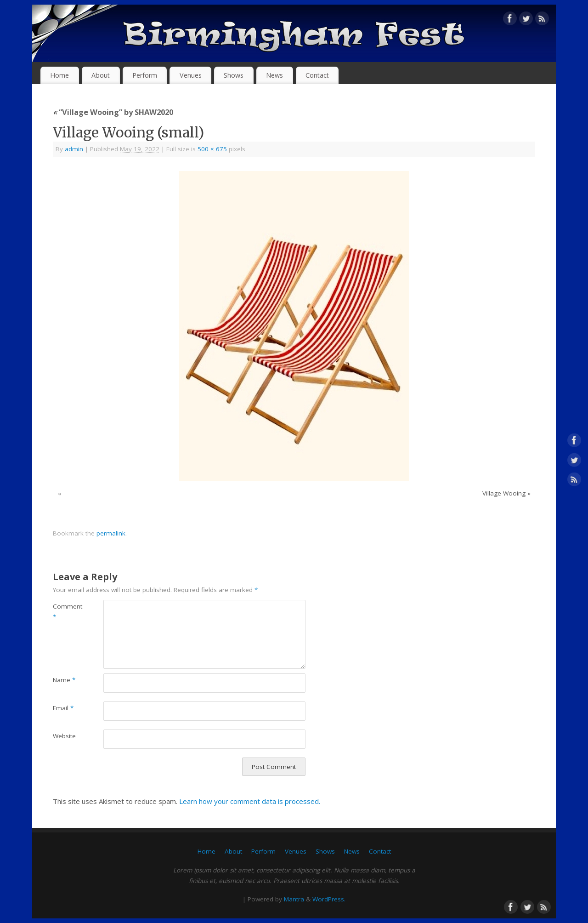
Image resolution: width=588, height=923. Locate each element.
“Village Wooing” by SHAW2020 (113, 112)
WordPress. (329, 899)
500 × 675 (212, 149)
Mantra (294, 899)
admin (74, 149)
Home (59, 75)
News (274, 75)
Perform (145, 75)
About (101, 75)
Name (64, 680)
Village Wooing (504, 493)
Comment (65, 612)
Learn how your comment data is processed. (250, 801)
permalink (111, 533)
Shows (234, 75)
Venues (191, 75)
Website (64, 736)
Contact (317, 75)
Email (63, 708)
